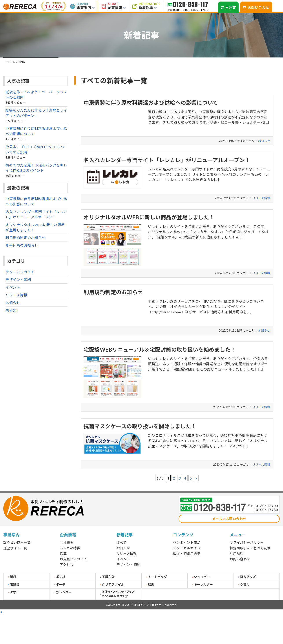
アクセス (67, 578)
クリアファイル (118, 606)
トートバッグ (163, 593)
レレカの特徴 (70, 561)
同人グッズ (253, 593)
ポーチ (66, 606)
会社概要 (67, 556)
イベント (197, 64)
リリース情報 (141, 64)
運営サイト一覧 (15, 561)
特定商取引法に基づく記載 (250, 561)
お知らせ (86, 64)
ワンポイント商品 (187, 556)
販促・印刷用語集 (187, 567)
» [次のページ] (196, 491)
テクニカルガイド (20, 285)
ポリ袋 (66, 593)
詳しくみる (162, 144)
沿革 (63, 567)
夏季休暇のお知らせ (22, 259)
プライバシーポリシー (247, 556)
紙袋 (18, 593)
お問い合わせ (256, 7)
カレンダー (69, 620)
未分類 (11, 324)
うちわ (250, 606)
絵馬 (156, 606)
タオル (20, 620)
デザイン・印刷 (252, 64)
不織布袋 (114, 593)
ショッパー (207, 593)
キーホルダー (209, 606)
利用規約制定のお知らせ (26, 251)
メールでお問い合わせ (229, 532)
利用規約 (237, 567)
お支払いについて (73, 572)
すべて (31, 64)
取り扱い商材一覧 (17, 556)
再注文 (228, 7)
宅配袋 (20, 606)
